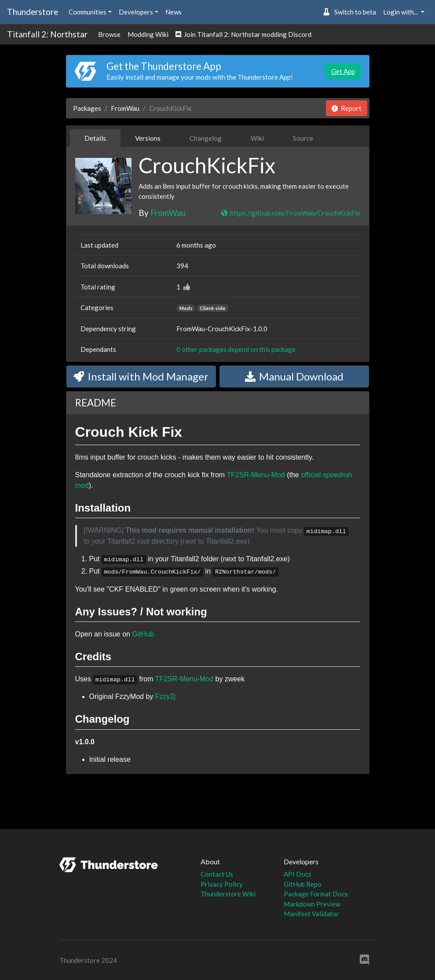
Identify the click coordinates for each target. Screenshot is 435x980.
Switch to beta (349, 12)
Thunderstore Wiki (228, 894)
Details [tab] (95, 138)
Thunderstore (33, 12)
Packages (87, 108)
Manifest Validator (311, 914)
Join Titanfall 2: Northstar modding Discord (243, 34)
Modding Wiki (148, 34)
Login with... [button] (401, 12)
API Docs (298, 874)
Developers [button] (136, 12)
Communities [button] (88, 12)
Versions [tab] (148, 138)
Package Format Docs (316, 894)
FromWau (125, 108)
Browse (109, 34)
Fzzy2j (165, 697)
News (174, 12)
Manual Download (294, 376)
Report (347, 108)
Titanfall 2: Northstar (47, 34)
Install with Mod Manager (141, 376)
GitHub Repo (303, 884)
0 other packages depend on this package (236, 349)
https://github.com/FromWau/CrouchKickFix (290, 213)
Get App (343, 71)
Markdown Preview (312, 904)
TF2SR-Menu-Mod (256, 475)
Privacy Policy (222, 884)
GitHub (143, 634)
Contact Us (217, 874)
